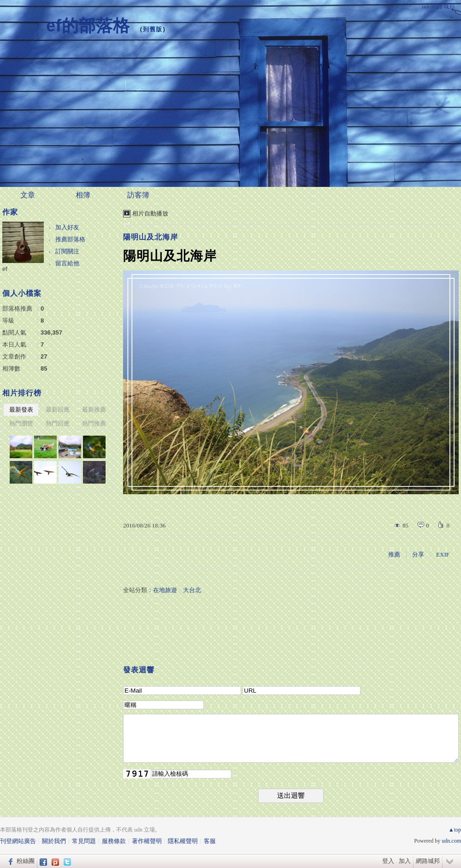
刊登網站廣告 (18, 841)
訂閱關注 (67, 251)
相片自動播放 (150, 213)
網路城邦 (428, 861)
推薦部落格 (70, 239)
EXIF (443, 554)
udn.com (451, 841)
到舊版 (153, 29)
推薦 (394, 554)
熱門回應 (58, 423)
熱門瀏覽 (21, 423)
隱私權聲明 (183, 841)
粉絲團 (26, 861)
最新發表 (21, 410)
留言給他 (67, 263)
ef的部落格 (88, 26)
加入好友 (67, 227)
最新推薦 (94, 410)
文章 (28, 195)
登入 (388, 861)
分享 (418, 554)
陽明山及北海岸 (151, 237)
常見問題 (84, 841)
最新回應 (58, 410)
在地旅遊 (165, 590)
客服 (210, 841)
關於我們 (54, 841)
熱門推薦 (94, 423)
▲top (455, 830)
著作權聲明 (147, 841)
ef (5, 269)
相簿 (83, 195)
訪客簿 (138, 195)
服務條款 (114, 841)
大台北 (192, 590)
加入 (405, 861)
